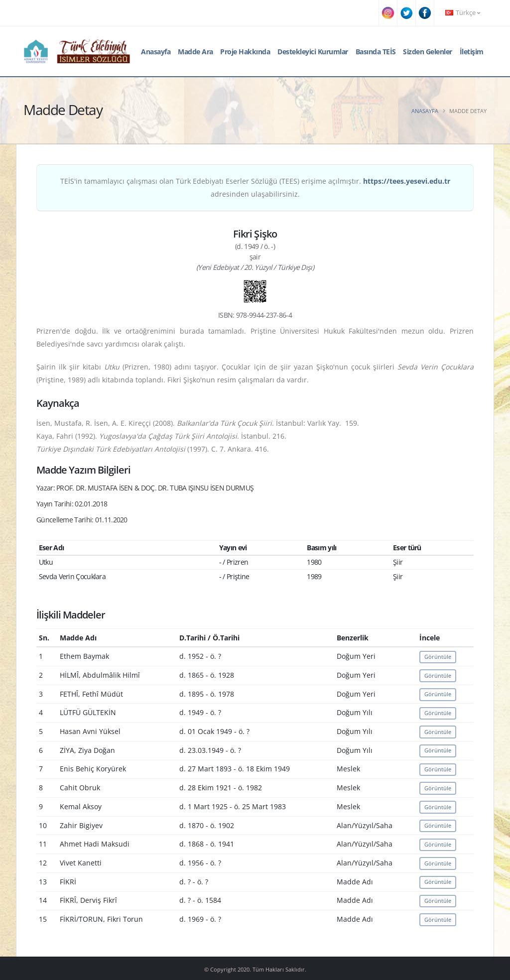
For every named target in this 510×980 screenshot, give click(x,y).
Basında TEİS (376, 52)
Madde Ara (195, 52)
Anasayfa (156, 52)
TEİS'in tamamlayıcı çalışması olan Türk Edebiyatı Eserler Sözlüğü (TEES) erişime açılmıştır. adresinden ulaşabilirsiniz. (255, 187)
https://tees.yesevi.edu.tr (407, 181)
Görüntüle (438, 657)
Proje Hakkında (245, 52)
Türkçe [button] (463, 13)
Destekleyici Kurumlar (313, 52)
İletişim (472, 52)
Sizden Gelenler (428, 52)
